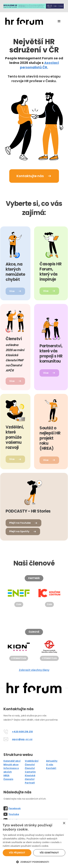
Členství (30, 765)
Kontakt (51, 768)
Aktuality (52, 761)
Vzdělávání (32, 761)
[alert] (34, 844)
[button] (59, 21)
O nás (50, 765)
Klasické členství (30, 777)
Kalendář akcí (12, 761)
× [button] (64, 823)
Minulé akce (11, 765)
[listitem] (19, 597)
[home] (23, 21)
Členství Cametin (30, 770)
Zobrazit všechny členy (34, 670)
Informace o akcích (11, 770)
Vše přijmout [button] (17, 853)
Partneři (30, 783)
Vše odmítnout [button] (49, 853)
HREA (6, 775)
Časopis (8, 779)
